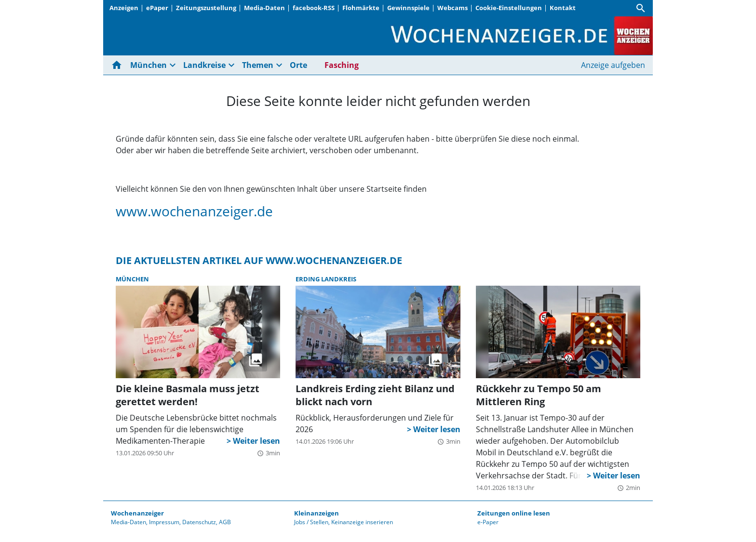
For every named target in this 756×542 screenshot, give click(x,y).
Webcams (452, 8)
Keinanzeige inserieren (362, 522)
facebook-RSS (314, 8)
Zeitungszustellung (206, 8)
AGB (225, 522)
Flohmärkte (361, 8)
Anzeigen (124, 8)
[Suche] (641, 8)
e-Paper (488, 522)
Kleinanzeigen (317, 513)
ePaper (157, 8)
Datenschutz (199, 522)
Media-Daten (264, 8)
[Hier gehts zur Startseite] (119, 65)
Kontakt (563, 8)
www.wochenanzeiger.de (194, 211)
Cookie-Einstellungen (509, 8)
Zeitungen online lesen (514, 513)
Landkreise (204, 65)
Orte (298, 65)
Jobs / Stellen (311, 522)
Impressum (164, 522)
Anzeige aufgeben (613, 65)
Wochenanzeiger (137, 513)
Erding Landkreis (326, 279)
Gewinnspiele (408, 8)
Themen (258, 65)
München (148, 65)
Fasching (342, 65)
